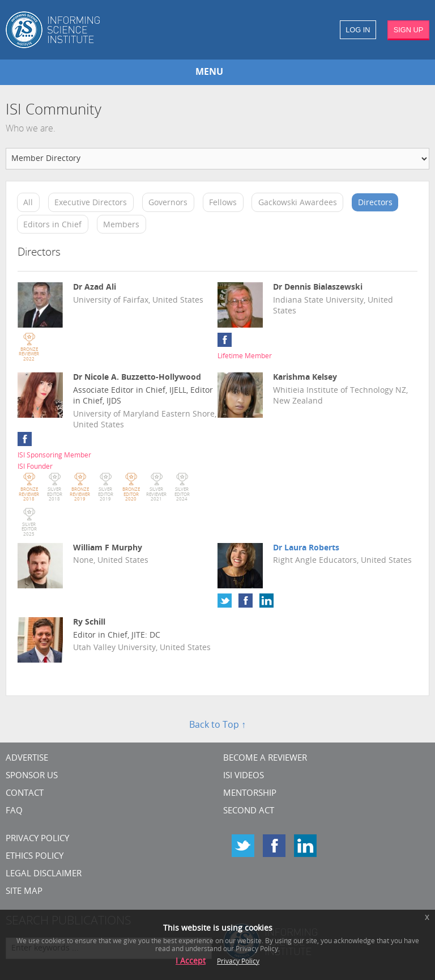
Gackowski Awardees (298, 203)
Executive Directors (91, 203)
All (28, 203)
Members (121, 225)
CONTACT (25, 794)
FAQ (14, 811)
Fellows (223, 203)
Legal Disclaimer (44, 874)
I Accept (191, 962)
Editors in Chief (52, 225)
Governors (168, 203)
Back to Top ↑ (217, 726)
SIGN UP (409, 30)
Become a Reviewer (265, 759)
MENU (209, 73)
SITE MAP (24, 892)
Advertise (27, 759)
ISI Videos (244, 776)
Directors (375, 203)
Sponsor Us (32, 776)
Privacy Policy (37, 839)
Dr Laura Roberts (306, 548)
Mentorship (250, 794)
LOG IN (358, 30)
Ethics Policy (35, 857)
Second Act (249, 811)
